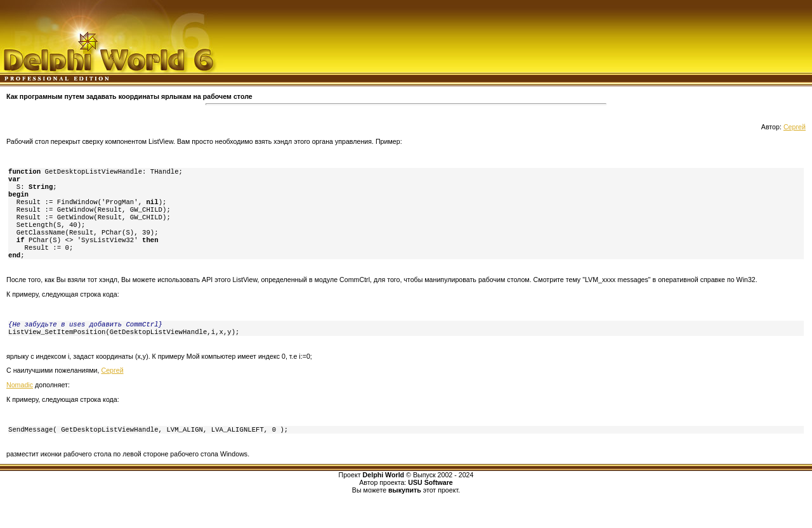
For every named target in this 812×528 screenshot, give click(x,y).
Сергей (795, 127)
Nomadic (20, 402)
